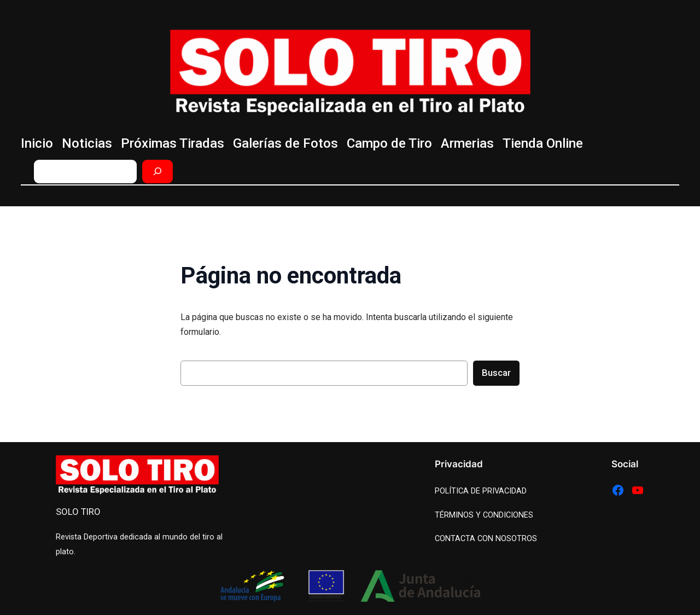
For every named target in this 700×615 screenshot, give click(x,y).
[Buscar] (157, 172)
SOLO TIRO (78, 512)
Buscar (496, 373)
